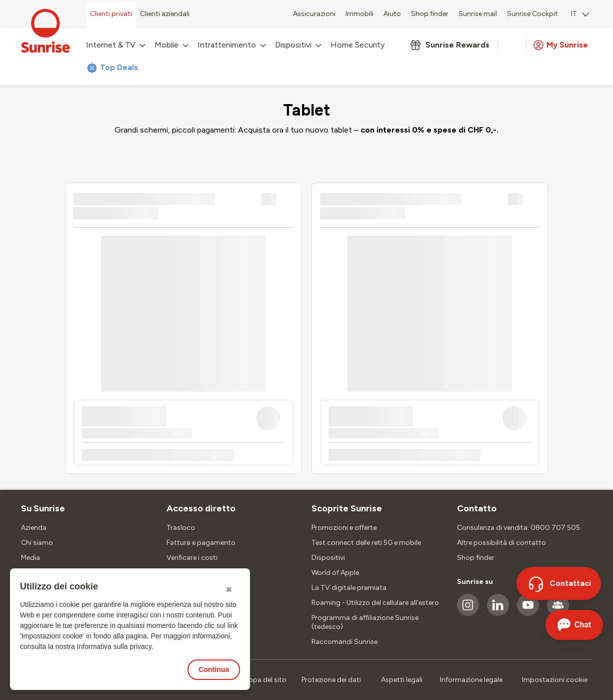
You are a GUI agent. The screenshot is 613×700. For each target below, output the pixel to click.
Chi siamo (37, 543)
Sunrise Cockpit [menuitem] (532, 14)
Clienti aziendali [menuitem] (165, 14)
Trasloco (181, 528)
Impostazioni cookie (555, 680)
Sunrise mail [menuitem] (478, 14)
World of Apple (335, 573)
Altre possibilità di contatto (501, 543)
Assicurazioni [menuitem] (314, 14)
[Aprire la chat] (574, 625)
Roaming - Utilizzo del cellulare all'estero (375, 603)
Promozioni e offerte (344, 528)
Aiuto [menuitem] (392, 14)
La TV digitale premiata (349, 588)
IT (580, 14)
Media (30, 558)
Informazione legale (471, 680)
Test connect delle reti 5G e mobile (366, 543)
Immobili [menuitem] (359, 14)
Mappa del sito (263, 680)
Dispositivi (328, 558)
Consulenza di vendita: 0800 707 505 (518, 528)
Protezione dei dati (331, 680)
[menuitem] (580, 15)
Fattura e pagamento (201, 543)
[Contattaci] (559, 583)
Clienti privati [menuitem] (111, 14)
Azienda (34, 528)
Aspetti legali (402, 680)
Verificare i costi (192, 558)
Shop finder (476, 558)
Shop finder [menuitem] (430, 14)
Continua (214, 669)
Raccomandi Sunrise (344, 642)
